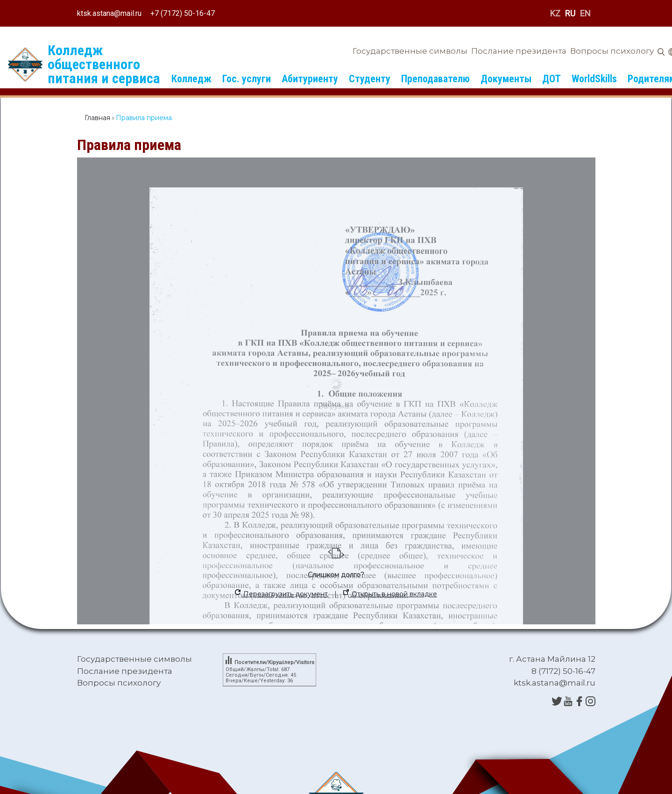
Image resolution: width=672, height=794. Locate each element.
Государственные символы (410, 51)
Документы (506, 79)
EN (585, 13)
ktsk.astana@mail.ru (109, 13)
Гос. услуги (247, 79)
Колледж (191, 79)
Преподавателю (435, 79)
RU (570, 13)
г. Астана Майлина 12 (552, 659)
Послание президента (519, 51)
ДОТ (552, 79)
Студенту (370, 79)
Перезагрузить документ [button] (281, 594)
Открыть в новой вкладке (390, 594)
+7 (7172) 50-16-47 (183, 13)
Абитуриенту (310, 79)
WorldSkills (594, 79)
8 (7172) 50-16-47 (563, 671)
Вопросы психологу (612, 51)
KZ (555, 13)
